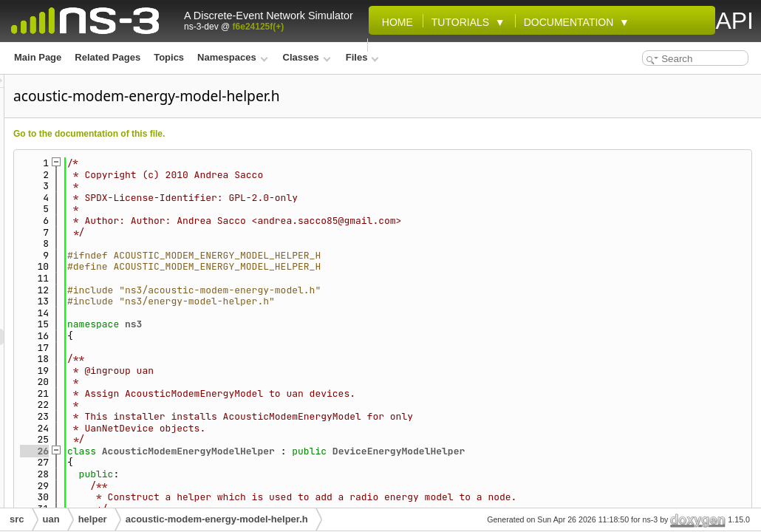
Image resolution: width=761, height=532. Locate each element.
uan (51, 519)
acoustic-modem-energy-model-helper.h (217, 519)
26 (219, 451)
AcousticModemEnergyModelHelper (373, 451)
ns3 (318, 324)
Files (362, 57)
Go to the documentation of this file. (274, 134)
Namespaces (232, 57)
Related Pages (108, 57)
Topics (169, 57)
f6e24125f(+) (259, 27)
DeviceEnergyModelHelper (583, 451)
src (17, 519)
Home (395, 22)
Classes (307, 57)
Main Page (38, 57)
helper (93, 519)
